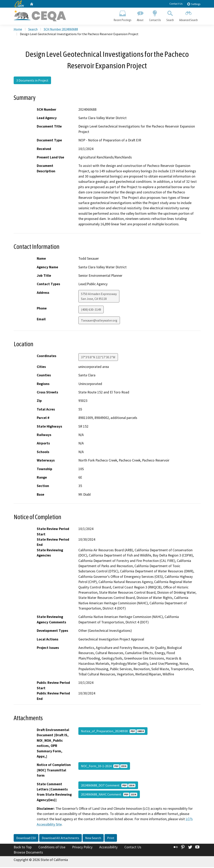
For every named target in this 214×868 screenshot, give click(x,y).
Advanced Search (188, 15)
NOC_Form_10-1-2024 (104, 767)
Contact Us (176, 4)
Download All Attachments (60, 839)
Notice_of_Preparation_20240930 (113, 732)
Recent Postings (123, 15)
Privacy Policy (82, 848)
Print (111, 839)
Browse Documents (28, 853)
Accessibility (108, 848)
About (140, 15)
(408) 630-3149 (91, 310)
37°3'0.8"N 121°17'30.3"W (98, 358)
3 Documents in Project (32, 81)
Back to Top (23, 848)
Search (170, 15)
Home (18, 30)
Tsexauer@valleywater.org (99, 321)
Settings (194, 4)
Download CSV (26, 839)
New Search (93, 839)
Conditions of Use (52, 848)
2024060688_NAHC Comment (109, 795)
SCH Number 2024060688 (61, 30)
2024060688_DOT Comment (108, 786)
